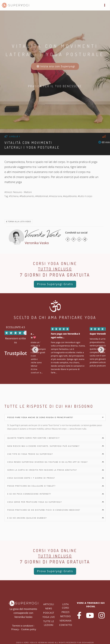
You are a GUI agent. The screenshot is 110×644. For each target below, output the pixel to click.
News (49, 608)
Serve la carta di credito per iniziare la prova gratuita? (42, 470)
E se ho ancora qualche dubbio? (27, 518)
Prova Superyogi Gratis (55, 284)
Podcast (49, 613)
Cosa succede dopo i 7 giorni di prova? (31, 478)
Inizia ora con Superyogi (56, 66)
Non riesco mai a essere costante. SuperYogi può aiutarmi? (44, 446)
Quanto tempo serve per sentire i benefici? (34, 438)
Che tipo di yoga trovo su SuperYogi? (30, 454)
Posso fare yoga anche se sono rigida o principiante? (40, 417)
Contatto (66, 625)
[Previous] (35, 350)
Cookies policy (29, 629)
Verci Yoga (29, 643)
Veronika (66, 621)
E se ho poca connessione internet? (29, 494)
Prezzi (66, 612)
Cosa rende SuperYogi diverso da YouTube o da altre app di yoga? (48, 462)
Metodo (66, 616)
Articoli (49, 604)
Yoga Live (49, 617)
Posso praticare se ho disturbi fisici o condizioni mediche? (44, 510)
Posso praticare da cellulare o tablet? (32, 486)
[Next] (101, 350)
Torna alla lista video (19, 222)
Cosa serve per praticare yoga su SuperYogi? (35, 502)
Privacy (15, 629)
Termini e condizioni (23, 626)
